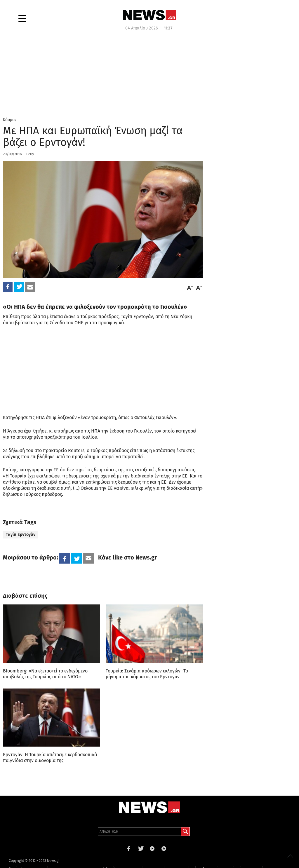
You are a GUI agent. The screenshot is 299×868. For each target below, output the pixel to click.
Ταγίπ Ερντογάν (21, 535)
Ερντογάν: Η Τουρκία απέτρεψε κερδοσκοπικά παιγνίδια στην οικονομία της (50, 758)
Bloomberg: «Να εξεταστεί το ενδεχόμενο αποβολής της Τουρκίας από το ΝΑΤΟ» (45, 674)
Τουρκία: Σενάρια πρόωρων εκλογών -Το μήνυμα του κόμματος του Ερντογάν (147, 674)
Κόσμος (10, 120)
